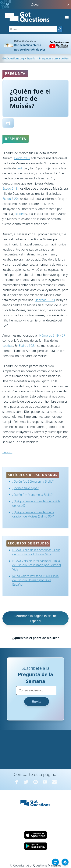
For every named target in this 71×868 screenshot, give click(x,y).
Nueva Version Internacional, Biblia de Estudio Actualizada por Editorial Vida (37, 565)
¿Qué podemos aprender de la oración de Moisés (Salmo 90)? (33, 514)
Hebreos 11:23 (45, 300)
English (7, 452)
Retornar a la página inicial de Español (35, 618)
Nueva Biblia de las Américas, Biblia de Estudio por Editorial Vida (36, 552)
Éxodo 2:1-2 (22, 158)
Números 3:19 (49, 335)
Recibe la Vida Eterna (28, 45)
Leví (19, 168)
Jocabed (19, 214)
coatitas (8, 346)
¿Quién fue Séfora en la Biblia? (33, 481)
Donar (36, 5)
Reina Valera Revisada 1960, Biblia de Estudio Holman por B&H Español (35, 580)
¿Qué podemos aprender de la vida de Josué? (36, 503)
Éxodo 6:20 (10, 199)
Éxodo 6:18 (10, 188)
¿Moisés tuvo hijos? (25, 488)
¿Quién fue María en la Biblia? (32, 495)
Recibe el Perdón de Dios (30, 50)
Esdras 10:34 (28, 346)
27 (63, 335)
